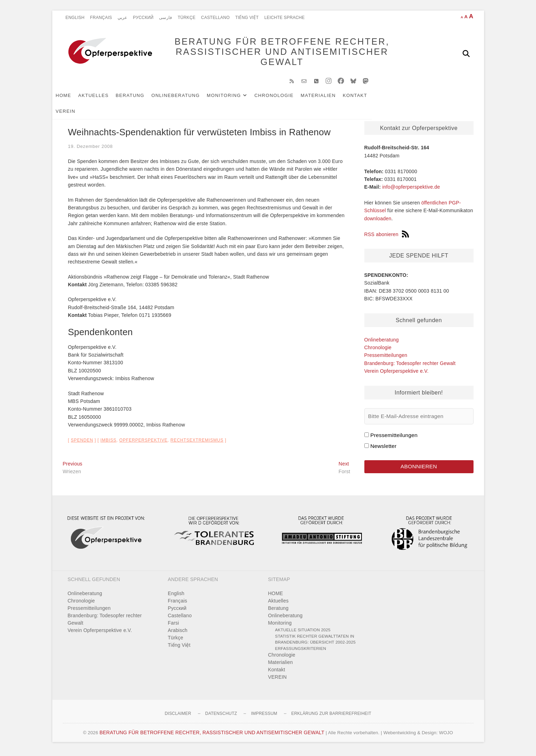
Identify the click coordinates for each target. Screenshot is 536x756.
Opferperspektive (144, 444)
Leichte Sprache (284, 18)
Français (101, 18)
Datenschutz (221, 717)
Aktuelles (104, 99)
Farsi (173, 626)
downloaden (378, 222)
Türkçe (187, 18)
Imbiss (108, 444)
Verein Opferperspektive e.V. (396, 374)
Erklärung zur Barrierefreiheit (331, 717)
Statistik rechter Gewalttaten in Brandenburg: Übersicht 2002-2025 (316, 643)
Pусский (143, 18)
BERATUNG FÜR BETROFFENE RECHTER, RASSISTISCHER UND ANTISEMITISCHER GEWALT (272, 53)
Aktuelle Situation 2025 (303, 633)
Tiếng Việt (247, 18)
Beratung (141, 99)
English (75, 18)
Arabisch (178, 634)
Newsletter (383, 449)
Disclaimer (178, 717)
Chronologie (285, 99)
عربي (123, 18)
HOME (74, 99)
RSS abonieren (387, 238)
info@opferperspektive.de (411, 190)
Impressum (264, 717)
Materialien (329, 99)
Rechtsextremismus (197, 444)
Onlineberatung (186, 99)
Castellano (215, 18)
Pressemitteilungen (386, 359)
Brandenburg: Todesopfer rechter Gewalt (410, 367)
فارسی (166, 18)
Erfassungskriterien (301, 652)
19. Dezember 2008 (91, 150)
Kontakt (366, 99)
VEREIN (395, 99)
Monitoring (234, 99)
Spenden (82, 444)
